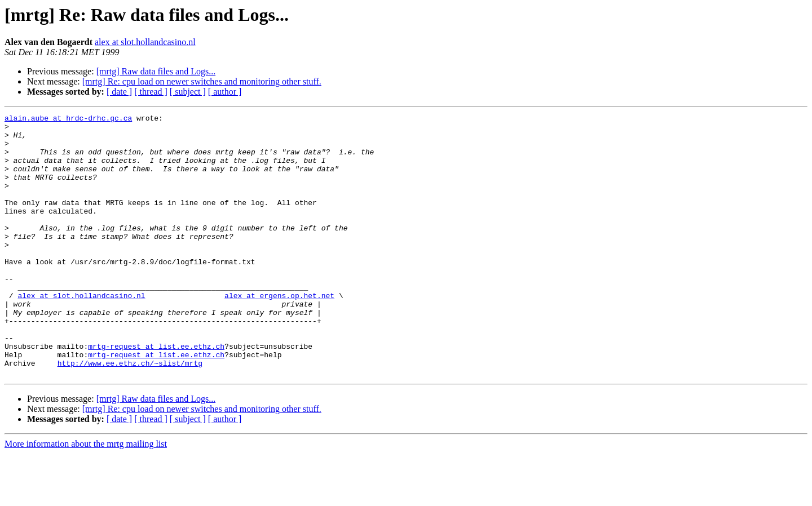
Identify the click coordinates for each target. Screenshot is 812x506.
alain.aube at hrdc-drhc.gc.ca (68, 119)
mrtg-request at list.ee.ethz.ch (156, 393)
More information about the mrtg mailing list (86, 496)
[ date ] (119, 92)
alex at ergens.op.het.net (279, 332)
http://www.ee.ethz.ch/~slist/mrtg (130, 414)
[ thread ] (151, 92)
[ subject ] (188, 92)
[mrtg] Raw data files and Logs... (156, 71)
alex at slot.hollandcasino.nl (145, 42)
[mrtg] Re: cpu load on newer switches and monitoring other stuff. (202, 81)
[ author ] (225, 92)
